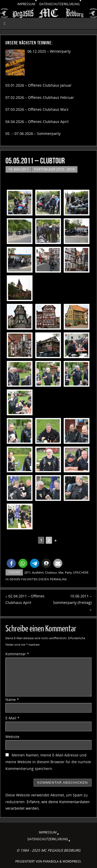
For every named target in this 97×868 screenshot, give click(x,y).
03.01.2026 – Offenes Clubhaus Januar (39, 85)
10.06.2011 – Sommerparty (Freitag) (72, 603)
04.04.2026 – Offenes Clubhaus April (37, 122)
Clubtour (51, 572)
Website (12, 737)
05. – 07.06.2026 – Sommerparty (33, 134)
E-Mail (12, 718)
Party (68, 572)
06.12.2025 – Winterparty (49, 51)
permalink (58, 579)
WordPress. (72, 861)
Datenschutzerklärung (60, 4)
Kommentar (17, 654)
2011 (27, 572)
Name (12, 700)
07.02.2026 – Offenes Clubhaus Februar (40, 98)
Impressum (26, 4)
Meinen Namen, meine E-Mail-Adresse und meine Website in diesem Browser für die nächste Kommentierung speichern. (48, 762)
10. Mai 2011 (18, 169)
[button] (11, 563)
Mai (61, 572)
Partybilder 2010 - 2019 (54, 169)
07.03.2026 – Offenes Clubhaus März (37, 109)
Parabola (51, 861)
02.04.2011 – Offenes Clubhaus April (25, 600)
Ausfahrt (38, 572)
